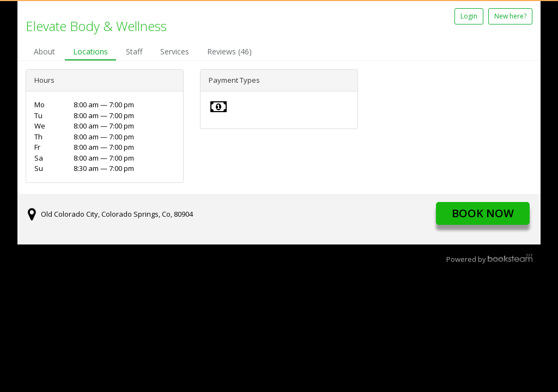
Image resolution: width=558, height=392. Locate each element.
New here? (510, 16)
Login (469, 16)
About (44, 51)
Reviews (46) (229, 51)
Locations (90, 51)
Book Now (483, 213)
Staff (134, 51)
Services (175, 51)
